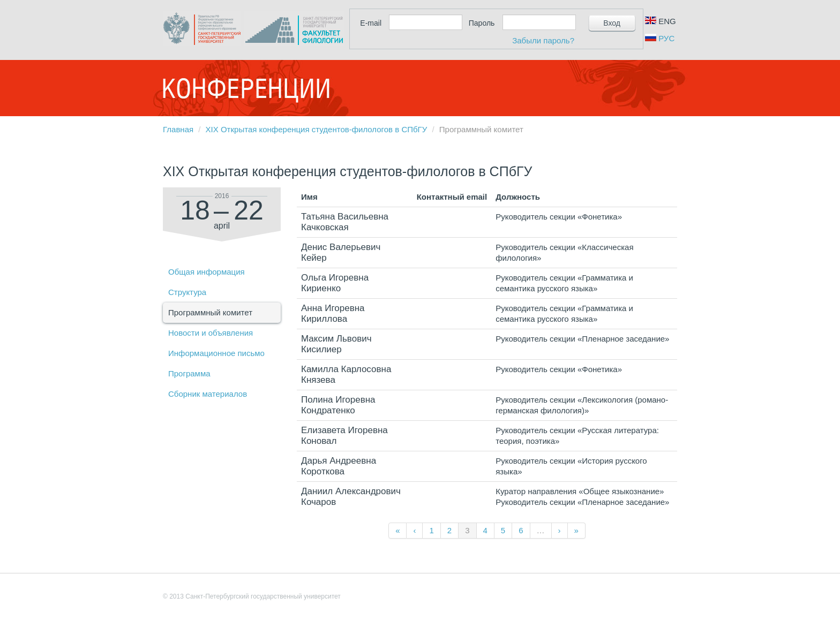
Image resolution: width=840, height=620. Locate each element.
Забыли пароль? (543, 40)
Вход (612, 23)
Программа (189, 373)
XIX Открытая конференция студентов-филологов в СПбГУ (317, 129)
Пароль (482, 23)
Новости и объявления (211, 333)
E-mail (371, 23)
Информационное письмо (216, 353)
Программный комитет (210, 312)
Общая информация (207, 272)
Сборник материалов (208, 394)
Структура (187, 292)
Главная (178, 129)
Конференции (246, 88)
